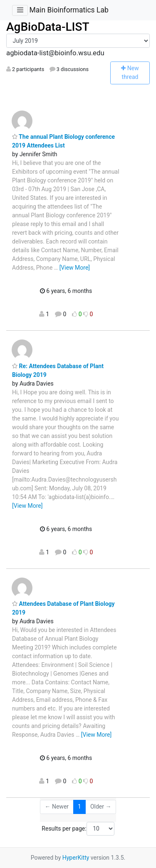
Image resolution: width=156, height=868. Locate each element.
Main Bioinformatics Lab (69, 10)
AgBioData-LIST (48, 27)
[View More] (75, 268)
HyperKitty (76, 858)
